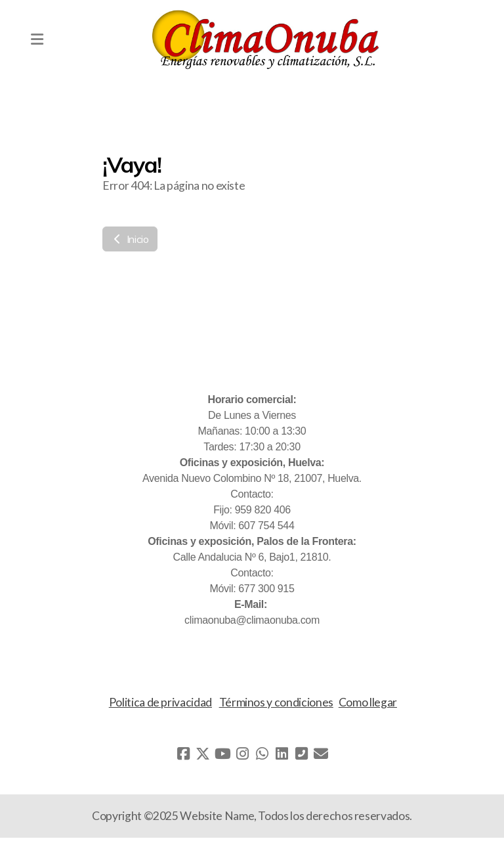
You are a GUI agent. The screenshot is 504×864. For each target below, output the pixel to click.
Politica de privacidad (160, 702)
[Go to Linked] (282, 754)
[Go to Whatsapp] (262, 754)
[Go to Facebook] (183, 754)
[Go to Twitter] (203, 754)
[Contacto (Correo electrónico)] (321, 754)
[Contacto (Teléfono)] (301, 754)
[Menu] (37, 39)
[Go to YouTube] (222, 754)
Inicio (130, 239)
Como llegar (368, 702)
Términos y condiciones (276, 702)
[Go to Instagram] (242, 754)
